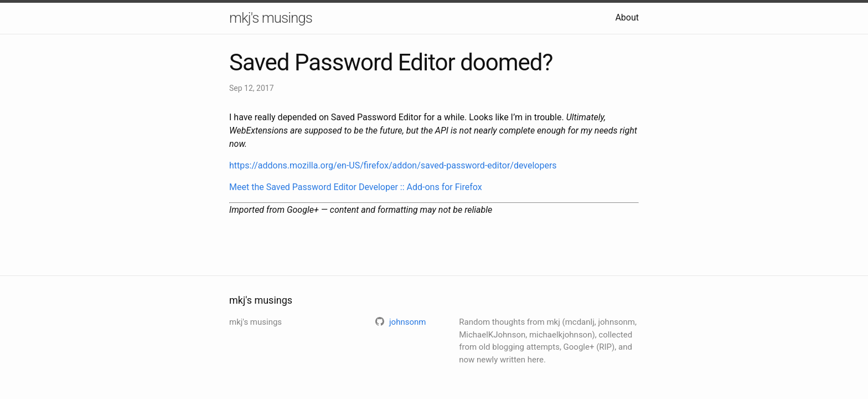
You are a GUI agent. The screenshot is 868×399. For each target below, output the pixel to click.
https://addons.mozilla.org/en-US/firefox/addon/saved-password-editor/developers (393, 165)
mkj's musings (271, 18)
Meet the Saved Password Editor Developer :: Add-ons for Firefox (356, 187)
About (627, 17)
